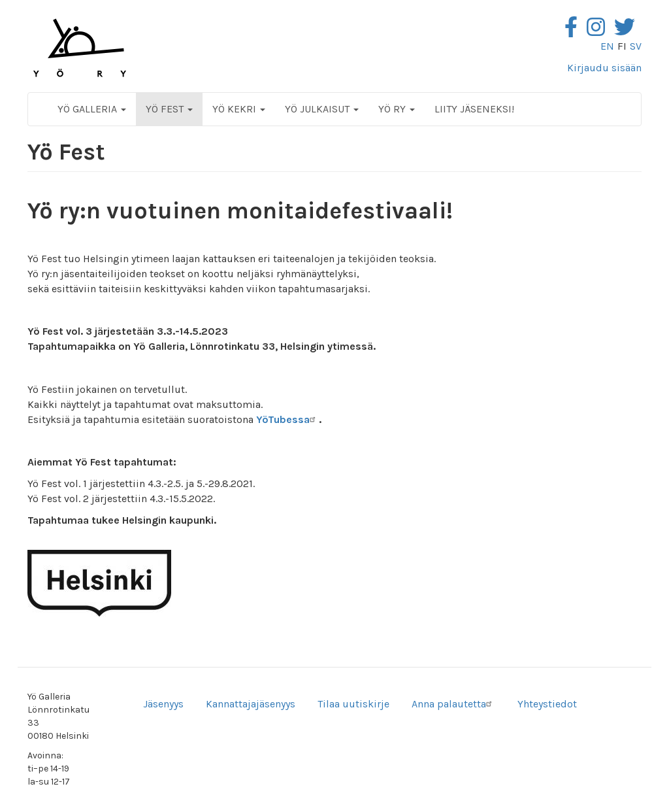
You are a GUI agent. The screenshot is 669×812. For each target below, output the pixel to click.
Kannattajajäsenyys (251, 704)
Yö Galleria (92, 109)
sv (636, 46)
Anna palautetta (453, 704)
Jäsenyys (163, 704)
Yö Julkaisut (322, 109)
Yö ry (397, 109)
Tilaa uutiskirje (353, 704)
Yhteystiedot (547, 704)
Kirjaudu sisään (604, 68)
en (607, 46)
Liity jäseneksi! (474, 109)
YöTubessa (287, 419)
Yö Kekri (239, 109)
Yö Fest (169, 109)
